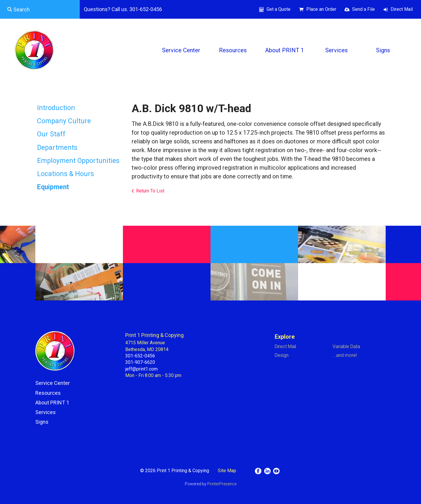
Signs (383, 50)
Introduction (56, 108)
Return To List (150, 191)
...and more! (345, 355)
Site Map (227, 471)
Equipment (53, 187)
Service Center (181, 50)
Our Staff (51, 134)
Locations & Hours (66, 174)
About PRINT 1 (285, 50)
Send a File (363, 9)
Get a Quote (279, 9)
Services (336, 50)
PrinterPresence (222, 484)
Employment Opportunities (78, 161)
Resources (233, 50)
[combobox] (40, 9)
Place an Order (321, 9)
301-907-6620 (140, 362)
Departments (57, 148)
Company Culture (64, 121)
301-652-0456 (140, 356)
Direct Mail (402, 9)
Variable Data (346, 346)
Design (282, 355)
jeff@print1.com (141, 369)
